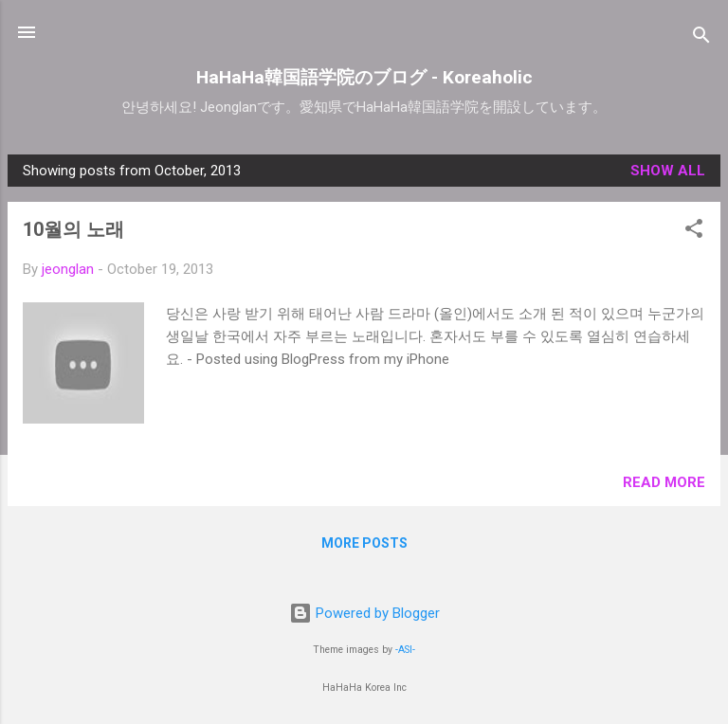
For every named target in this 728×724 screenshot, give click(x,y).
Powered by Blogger (364, 613)
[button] (694, 232)
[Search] (701, 38)
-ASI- (405, 650)
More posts (364, 543)
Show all (668, 171)
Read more (664, 482)
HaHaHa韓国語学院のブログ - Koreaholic (364, 77)
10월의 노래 (73, 229)
